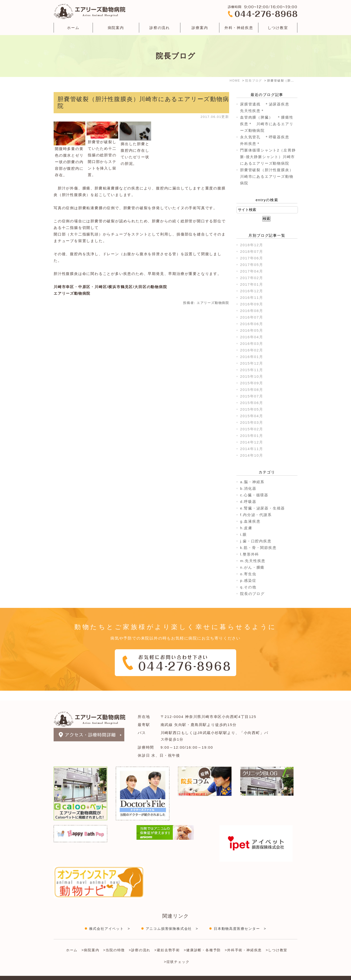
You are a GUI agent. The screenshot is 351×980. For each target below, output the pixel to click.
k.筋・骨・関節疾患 (258, 548)
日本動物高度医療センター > (240, 919)
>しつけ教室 (277, 940)
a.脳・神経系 (252, 482)
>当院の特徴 (114, 940)
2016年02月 (252, 350)
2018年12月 (252, 245)
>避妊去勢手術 (167, 940)
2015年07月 (252, 396)
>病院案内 (90, 940)
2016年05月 (252, 330)
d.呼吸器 (248, 502)
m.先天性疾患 (253, 561)
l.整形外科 (250, 554)
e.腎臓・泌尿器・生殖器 (263, 508)
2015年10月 (252, 376)
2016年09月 (252, 304)
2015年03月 (252, 422)
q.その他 (248, 587)
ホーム (73, 28)
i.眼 (244, 534)
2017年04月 (252, 271)
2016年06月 (252, 324)
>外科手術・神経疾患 (243, 940)
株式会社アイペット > (110, 919)
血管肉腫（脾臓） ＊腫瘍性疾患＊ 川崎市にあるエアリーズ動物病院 (267, 124)
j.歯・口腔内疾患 (256, 541)
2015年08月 (252, 390)
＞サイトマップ (65, 973)
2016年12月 (252, 291)
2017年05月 (252, 265)
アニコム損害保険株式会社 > (172, 919)
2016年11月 (252, 297)
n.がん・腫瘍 (252, 567)
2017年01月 (252, 284)
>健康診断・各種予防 (202, 940)
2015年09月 (252, 383)
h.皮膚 (246, 528)
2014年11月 (252, 449)
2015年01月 (252, 436)
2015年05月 (252, 409)
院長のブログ (252, 594)
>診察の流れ (140, 940)
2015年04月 (252, 416)
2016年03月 (252, 344)
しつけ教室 (278, 28)
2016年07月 (252, 317)
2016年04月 (252, 337)
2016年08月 (252, 311)
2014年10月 (252, 455)
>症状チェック (177, 952)
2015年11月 (252, 370)
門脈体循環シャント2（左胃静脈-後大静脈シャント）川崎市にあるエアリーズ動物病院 (268, 157)
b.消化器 (248, 488)
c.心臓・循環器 (254, 495)
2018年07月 (252, 251)
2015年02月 (252, 429)
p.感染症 (248, 580)
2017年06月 (252, 258)
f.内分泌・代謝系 (256, 515)
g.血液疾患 (250, 521)
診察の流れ (160, 28)
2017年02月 (252, 278)
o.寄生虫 (248, 574)
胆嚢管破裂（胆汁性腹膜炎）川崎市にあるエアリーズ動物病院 (267, 176)
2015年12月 (252, 363)
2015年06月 (252, 403)
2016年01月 (252, 357)
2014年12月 (252, 442)
